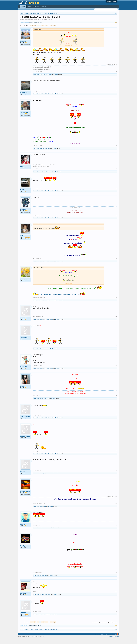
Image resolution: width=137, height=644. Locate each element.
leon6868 (23, 599)
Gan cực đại (87, 18)
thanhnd (23, 195)
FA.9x (22, 392)
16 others (57, 325)
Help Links (44, 6)
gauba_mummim (25, 285)
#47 (116, 264)
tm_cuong (23, 477)
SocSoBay (23, 47)
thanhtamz (42, 534)
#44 (116, 175)
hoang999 (23, 215)
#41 (116, 77)
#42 (116, 97)
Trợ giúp (101, 640)
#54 (116, 457)
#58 (116, 578)
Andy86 (23, 530)
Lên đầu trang (113, 640)
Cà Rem (23, 241)
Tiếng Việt (21, 640)
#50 (116, 352)
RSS (118, 640)
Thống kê (80, 18)
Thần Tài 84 (36, 154)
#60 (116, 617)
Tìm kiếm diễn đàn (24, 9)
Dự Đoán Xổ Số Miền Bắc (33, 25)
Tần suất (93, 18)
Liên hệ (97, 640)
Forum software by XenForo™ (31, 642)
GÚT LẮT (23, 619)
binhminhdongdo (25, 497)
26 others (51, 512)
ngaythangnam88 (25, 442)
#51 (116, 371)
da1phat (41, 354)
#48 (116, 303)
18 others (57, 423)
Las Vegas (23, 551)
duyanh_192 (24, 98)
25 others (51, 620)
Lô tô (97, 18)
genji (22, 172)
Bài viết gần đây (34, 9)
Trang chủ (106, 640)
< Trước (32, 31)
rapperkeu (42, 154)
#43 (116, 151)
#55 (116, 476)
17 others (57, 177)
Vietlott (40, 18)
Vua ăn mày (24, 372)
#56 (116, 509)
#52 (116, 401)
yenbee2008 (24, 324)
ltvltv (45, 512)
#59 (116, 597)
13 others (57, 224)
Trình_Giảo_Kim (25, 422)
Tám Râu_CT (24, 118)
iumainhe (36, 80)
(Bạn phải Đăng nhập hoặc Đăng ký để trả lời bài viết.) (105, 628)
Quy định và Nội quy (114, 642)
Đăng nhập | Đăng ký (111, 1)
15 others (57, 99)
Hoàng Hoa (36, 99)
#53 (116, 421)
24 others (53, 404)
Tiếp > (54, 31)
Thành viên (36, 6)
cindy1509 (46, 404)
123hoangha (24, 343)
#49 (116, 322)
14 (51, 31)
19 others (57, 267)
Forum (23, 7)
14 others (56, 80)
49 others (54, 154)
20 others (52, 354)
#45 (116, 194)
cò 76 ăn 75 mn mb (43, 80)
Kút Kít (47, 25)
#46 (116, 221)
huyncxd (50, 80)
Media (29, 6)
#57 (116, 531)
